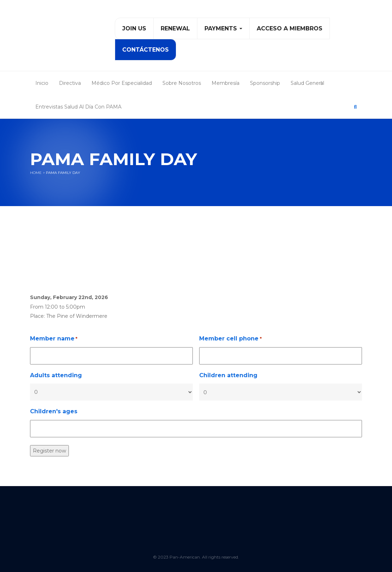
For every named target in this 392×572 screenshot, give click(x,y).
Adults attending (56, 375)
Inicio (42, 83)
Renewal (175, 28)
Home (36, 173)
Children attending (228, 375)
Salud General (307, 83)
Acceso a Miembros (290, 28)
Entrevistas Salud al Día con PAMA (78, 107)
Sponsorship (265, 83)
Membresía (225, 83)
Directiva (70, 83)
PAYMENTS (223, 28)
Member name (54, 339)
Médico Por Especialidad (122, 83)
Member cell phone (230, 339)
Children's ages (54, 411)
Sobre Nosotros (182, 83)
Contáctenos (145, 50)
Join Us (134, 28)
